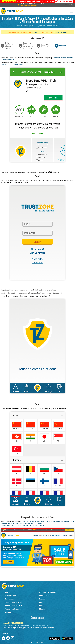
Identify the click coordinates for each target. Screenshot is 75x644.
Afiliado (8, 612)
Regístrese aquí (60, 32)
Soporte (42, 599)
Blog (41, 602)
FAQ (41, 605)
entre (36, 32)
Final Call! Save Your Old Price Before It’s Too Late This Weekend (26, 625)
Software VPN (11, 595)
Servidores (10, 599)
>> (64, 1)
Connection (43, 525)
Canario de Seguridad (14, 609)
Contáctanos (44, 595)
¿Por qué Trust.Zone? (48, 592)
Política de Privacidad (14, 605)
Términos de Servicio (14, 602)
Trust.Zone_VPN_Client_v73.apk (12, 65)
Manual (42, 609)
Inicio (7, 592)
